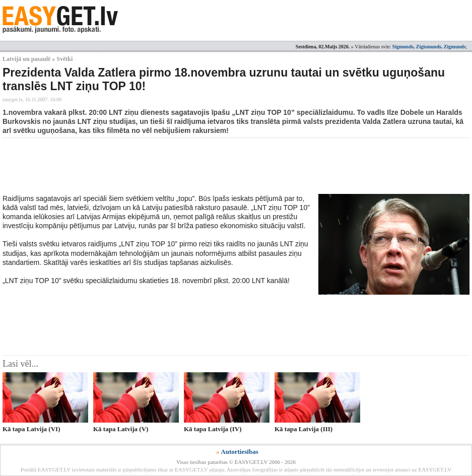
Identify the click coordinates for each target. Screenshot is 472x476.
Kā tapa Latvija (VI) (31, 429)
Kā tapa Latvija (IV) (213, 429)
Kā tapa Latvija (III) (304, 429)
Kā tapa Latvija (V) (121, 429)
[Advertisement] (186, 166)
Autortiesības (239, 452)
